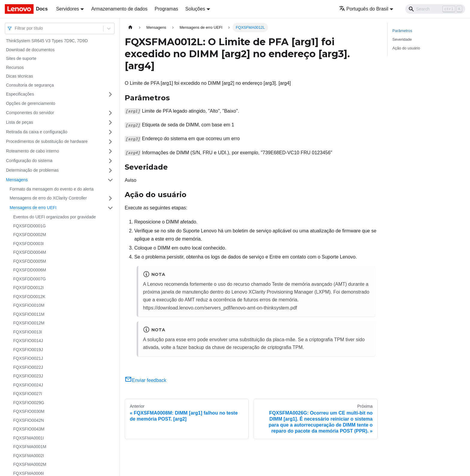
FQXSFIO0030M (29, 411)
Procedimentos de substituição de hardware (47, 141)
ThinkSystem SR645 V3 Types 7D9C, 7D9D (47, 41)
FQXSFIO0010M (29, 305)
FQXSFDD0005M (30, 261)
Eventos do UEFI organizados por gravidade (55, 217)
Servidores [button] (67, 9)
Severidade (402, 39)
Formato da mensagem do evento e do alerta (52, 189)
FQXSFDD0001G (30, 226)
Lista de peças (19, 122)
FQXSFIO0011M (29, 314)
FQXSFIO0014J (28, 341)
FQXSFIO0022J (28, 367)
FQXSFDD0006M (30, 270)
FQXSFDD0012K (29, 297)
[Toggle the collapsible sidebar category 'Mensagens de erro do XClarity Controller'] (110, 198)
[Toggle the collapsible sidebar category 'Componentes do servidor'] (110, 113)
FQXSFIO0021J (28, 358)
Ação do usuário (406, 48)
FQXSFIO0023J (28, 376)
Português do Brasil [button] (364, 9)
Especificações (20, 94)
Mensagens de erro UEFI (33, 208)
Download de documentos (30, 50)
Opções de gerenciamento (31, 103)
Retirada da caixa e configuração (37, 132)
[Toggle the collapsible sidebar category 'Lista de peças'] (110, 123)
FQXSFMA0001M (30, 447)
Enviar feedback (146, 380)
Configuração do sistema (29, 161)
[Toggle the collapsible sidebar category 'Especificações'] (110, 94)
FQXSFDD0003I (28, 244)
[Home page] (130, 27)
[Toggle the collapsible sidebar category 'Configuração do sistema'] (110, 161)
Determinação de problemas (32, 170)
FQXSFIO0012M (29, 323)
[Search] (435, 9)
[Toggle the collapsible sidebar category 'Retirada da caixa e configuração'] (110, 132)
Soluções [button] (195, 9)
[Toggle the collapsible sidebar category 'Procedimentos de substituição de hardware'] (110, 142)
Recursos (15, 67)
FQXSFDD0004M (30, 252)
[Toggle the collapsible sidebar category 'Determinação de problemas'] (110, 170)
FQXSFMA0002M (30, 464)
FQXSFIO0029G (29, 403)
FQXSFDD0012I (28, 288)
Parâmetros (402, 31)
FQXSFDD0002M (30, 235)
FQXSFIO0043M (29, 429)
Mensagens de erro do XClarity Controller (48, 198)
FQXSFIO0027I (28, 394)
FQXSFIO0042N (29, 420)
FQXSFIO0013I (28, 332)
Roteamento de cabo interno (33, 151)
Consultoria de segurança (30, 85)
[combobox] (15, 28)
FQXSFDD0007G (30, 279)
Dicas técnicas (19, 76)
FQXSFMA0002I (29, 456)
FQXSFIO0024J (28, 385)
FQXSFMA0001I (29, 438)
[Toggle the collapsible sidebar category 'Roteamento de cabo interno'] (110, 151)
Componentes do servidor (30, 113)
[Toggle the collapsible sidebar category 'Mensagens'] (110, 180)
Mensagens (17, 180)
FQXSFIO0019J (28, 350)
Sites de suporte (21, 58)
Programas (166, 9)
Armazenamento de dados (119, 9)
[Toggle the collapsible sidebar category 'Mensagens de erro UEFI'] (110, 208)
